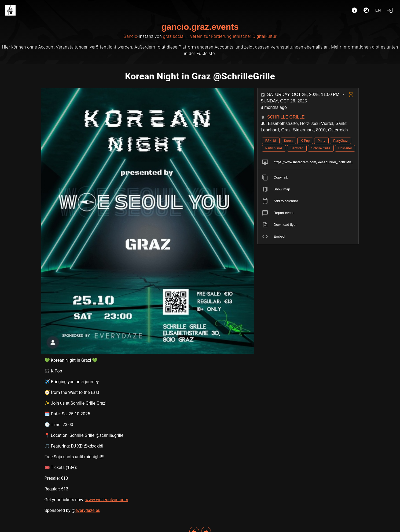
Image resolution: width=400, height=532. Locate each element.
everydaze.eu (88, 510)
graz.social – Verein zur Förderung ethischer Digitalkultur (220, 36)
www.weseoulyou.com (107, 500)
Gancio (130, 36)
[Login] (390, 10)
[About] (354, 10)
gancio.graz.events (200, 27)
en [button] (378, 10)
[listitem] (308, 162)
